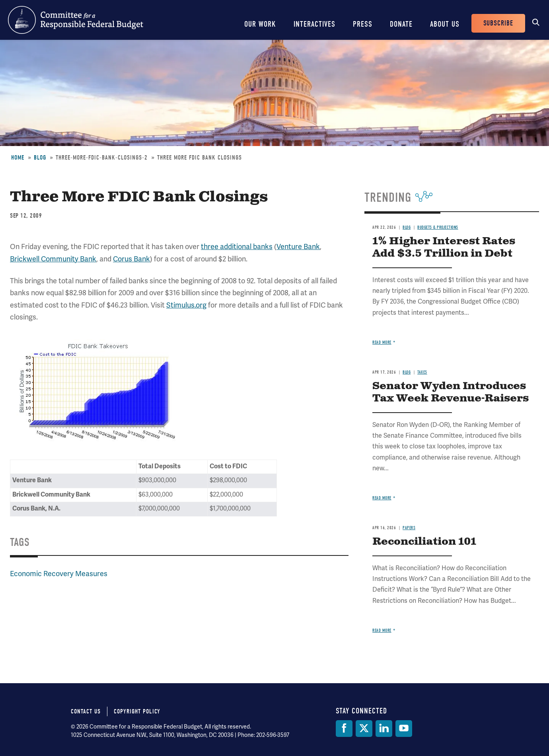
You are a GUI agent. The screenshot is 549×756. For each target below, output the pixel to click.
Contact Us (86, 711)
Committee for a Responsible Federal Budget (76, 20)
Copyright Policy (137, 711)
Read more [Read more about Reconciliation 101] (382, 630)
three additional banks (237, 246)
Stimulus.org (186, 305)
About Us (445, 24)
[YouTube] (404, 729)
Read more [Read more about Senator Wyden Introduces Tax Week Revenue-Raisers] (382, 498)
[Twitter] (364, 729)
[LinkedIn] (384, 729)
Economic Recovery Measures (59, 574)
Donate (401, 24)
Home (18, 158)
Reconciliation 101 (424, 542)
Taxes (422, 372)
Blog (40, 158)
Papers (409, 528)
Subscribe (498, 23)
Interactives (314, 24)
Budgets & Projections (438, 227)
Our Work (260, 24)
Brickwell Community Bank (53, 259)
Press (363, 24)
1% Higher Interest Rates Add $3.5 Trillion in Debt (444, 247)
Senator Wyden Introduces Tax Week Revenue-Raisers (451, 392)
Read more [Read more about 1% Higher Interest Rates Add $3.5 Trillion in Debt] (382, 342)
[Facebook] (344, 729)
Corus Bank (131, 259)
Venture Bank (298, 246)
